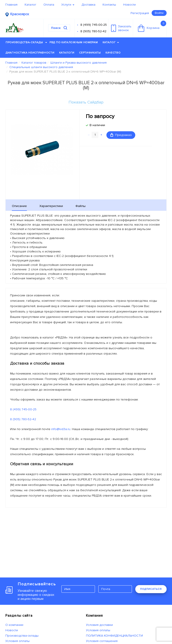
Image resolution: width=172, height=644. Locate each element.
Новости (129, 5)
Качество (113, 53)
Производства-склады (26, 42)
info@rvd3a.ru (61, 429)
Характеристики (51, 206)
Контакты (109, 5)
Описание (19, 206)
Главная (11, 5)
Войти (159, 13)
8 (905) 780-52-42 (93, 31)
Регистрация (140, 13)
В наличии (97, 125)
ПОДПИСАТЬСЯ (151, 589)
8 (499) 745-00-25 (94, 25)
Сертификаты (90, 53)
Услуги (68, 5)
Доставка (88, 5)
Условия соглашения (102, 641)
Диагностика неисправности (30, 53)
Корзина (152, 26)
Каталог (30, 5)
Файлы (81, 206)
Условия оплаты (17, 641)
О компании (14, 625)
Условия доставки (99, 625)
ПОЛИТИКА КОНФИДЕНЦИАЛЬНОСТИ (114, 636)
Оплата (49, 5)
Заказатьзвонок (121, 28)
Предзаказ (121, 135)
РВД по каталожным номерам (74, 42)
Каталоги (67, 53)
